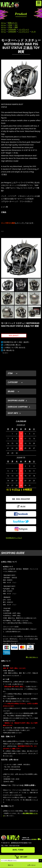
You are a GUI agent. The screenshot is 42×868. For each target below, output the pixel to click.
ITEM (10, 25)
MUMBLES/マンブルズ (14, 538)
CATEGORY (12, 29)
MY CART (24, 857)
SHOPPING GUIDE (16, 401)
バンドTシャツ (24, 29)
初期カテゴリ (13, 23)
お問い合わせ (31, 865)
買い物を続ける (9, 350)
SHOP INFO (13, 413)
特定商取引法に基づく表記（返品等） (17, 342)
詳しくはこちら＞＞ (32, 657)
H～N (33, 32)
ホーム (3, 23)
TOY (16, 25)
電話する (11, 865)
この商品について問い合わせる (14, 347)
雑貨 (16, 27)
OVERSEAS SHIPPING (18, 407)
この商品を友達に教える (12, 345)
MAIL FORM (18, 850)
